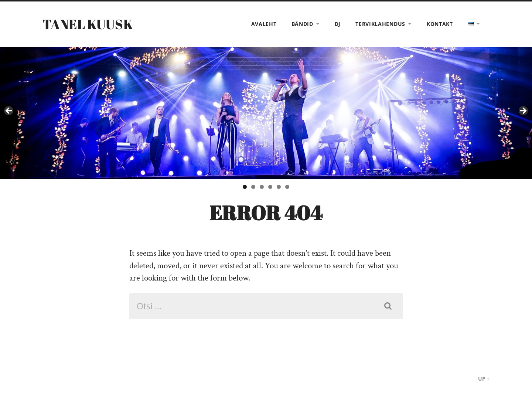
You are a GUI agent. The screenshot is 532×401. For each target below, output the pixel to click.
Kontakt (440, 24)
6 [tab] (287, 187)
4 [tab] (270, 187)
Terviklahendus (380, 24)
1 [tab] (245, 187)
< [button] (9, 111)
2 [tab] (253, 187)
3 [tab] (262, 187)
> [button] (523, 111)
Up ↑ (484, 379)
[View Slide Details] (266, 113)
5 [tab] (279, 187)
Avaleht (264, 24)
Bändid (302, 24)
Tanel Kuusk (88, 24)
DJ (338, 24)
